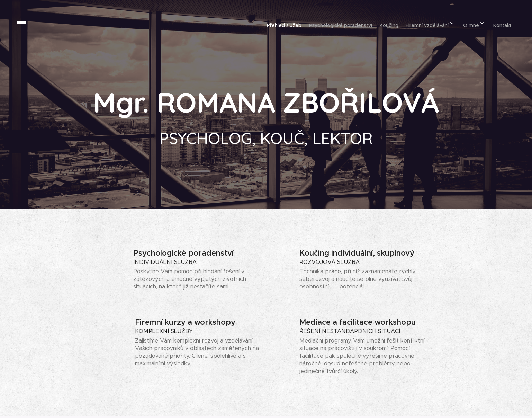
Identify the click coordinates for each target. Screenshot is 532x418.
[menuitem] (261, 23)
